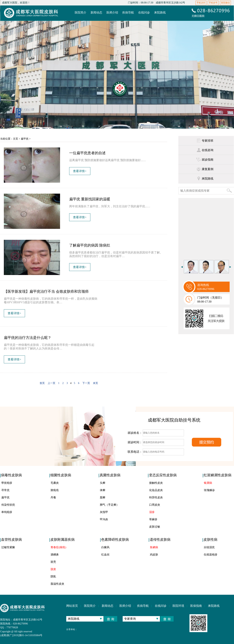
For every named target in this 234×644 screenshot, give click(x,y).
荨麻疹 (153, 519)
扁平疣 (25, 139)
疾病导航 (143, 606)
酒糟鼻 (55, 555)
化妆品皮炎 (156, 490)
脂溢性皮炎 (57, 584)
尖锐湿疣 (209, 547)
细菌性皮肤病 (61, 475)
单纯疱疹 (7, 512)
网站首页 (72, 606)
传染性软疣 (8, 505)
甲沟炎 (104, 519)
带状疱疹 (7, 483)
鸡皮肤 (154, 555)
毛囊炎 (55, 483)
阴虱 (53, 576)
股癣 (103, 497)
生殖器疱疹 (211, 555)
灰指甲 (104, 512)
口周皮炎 (155, 505)
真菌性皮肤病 (110, 475)
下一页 (86, 383)
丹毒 (53, 497)
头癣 (103, 483)
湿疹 (152, 512)
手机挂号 (213, 3)
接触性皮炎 (156, 483)
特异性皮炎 (156, 497)
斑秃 (53, 562)
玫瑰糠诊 (209, 490)
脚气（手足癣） (109, 505)
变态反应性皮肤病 (163, 475)
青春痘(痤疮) (58, 547)
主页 (16, 139)
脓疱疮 (55, 490)
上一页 (51, 383)
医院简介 (90, 606)
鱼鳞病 (154, 547)
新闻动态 (108, 606)
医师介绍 (125, 606)
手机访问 (201, 3)
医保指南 (196, 606)
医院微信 (225, 3)
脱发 (53, 569)
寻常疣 (5, 490)
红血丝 (105, 555)
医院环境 (178, 606)
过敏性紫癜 (8, 547)
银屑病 (208, 483)
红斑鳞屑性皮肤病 (218, 475)
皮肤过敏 (155, 527)
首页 (42, 383)
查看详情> (80, 171)
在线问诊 (161, 606)
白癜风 (105, 547)
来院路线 (214, 606)
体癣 (103, 490)
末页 (95, 383)
